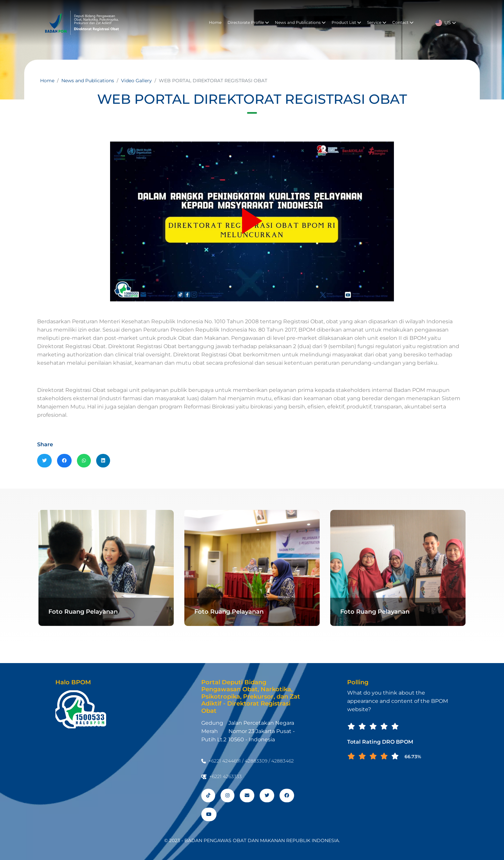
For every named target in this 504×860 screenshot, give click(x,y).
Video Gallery (136, 81)
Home (215, 22)
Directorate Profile (248, 22)
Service (377, 22)
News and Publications (300, 22)
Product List (346, 22)
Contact (403, 22)
